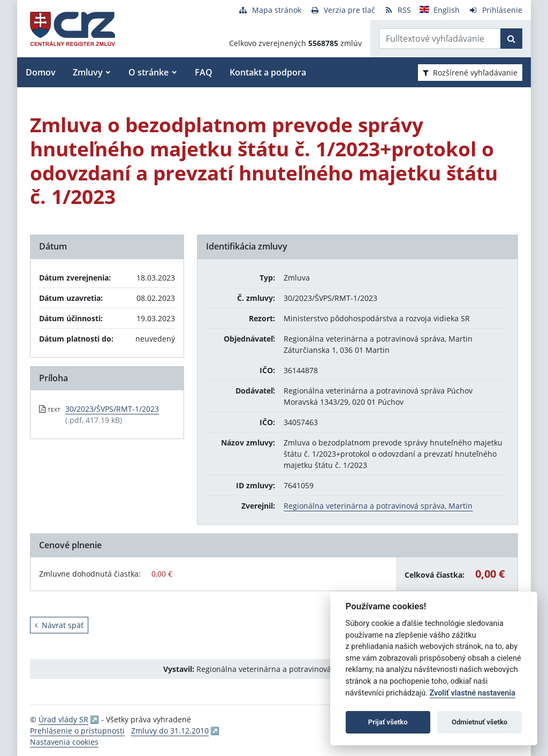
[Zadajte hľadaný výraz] (440, 39)
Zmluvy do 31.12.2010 (170, 731)
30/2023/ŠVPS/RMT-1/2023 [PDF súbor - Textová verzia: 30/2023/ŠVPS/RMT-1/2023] (112, 409)
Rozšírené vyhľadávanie (470, 73)
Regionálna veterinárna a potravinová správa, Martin (378, 506)
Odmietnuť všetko (479, 722)
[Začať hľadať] (511, 39)
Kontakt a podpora (268, 72)
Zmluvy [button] (88, 72)
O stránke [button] (149, 72)
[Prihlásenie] (495, 10)
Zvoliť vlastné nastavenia (473, 693)
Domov (41, 72)
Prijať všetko (388, 722)
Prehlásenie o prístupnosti (77, 731)
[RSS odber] (397, 10)
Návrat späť (59, 625)
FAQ (204, 72)
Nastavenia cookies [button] (64, 742)
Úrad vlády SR (63, 719)
